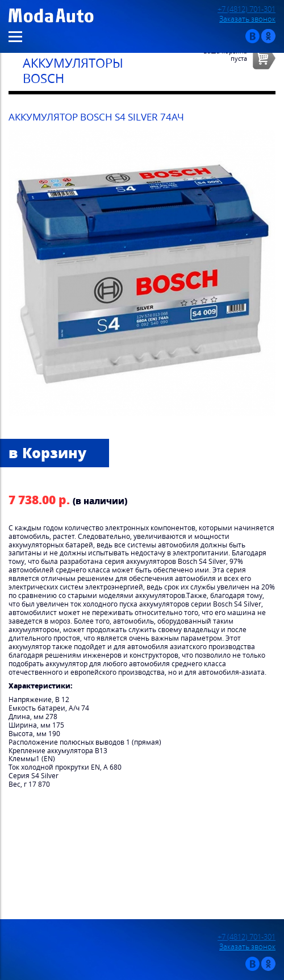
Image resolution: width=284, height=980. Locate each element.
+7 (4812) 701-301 (247, 9)
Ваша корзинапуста (225, 55)
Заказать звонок (247, 19)
